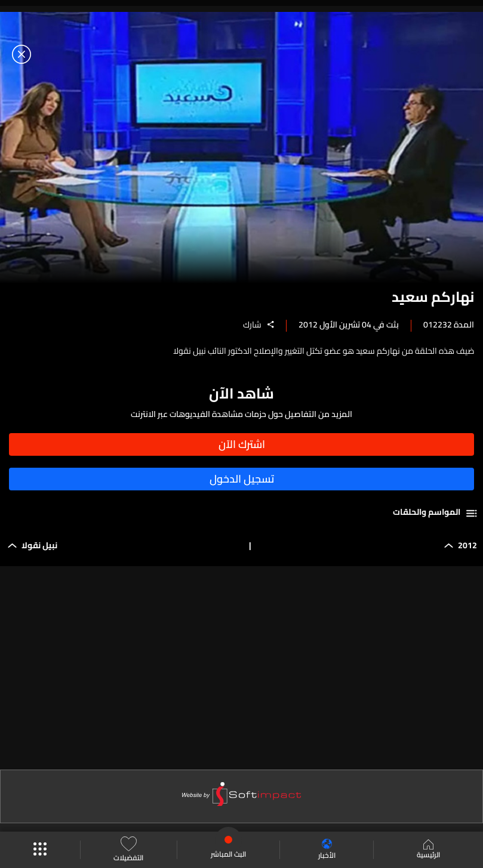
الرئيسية (428, 850)
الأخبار (327, 850)
